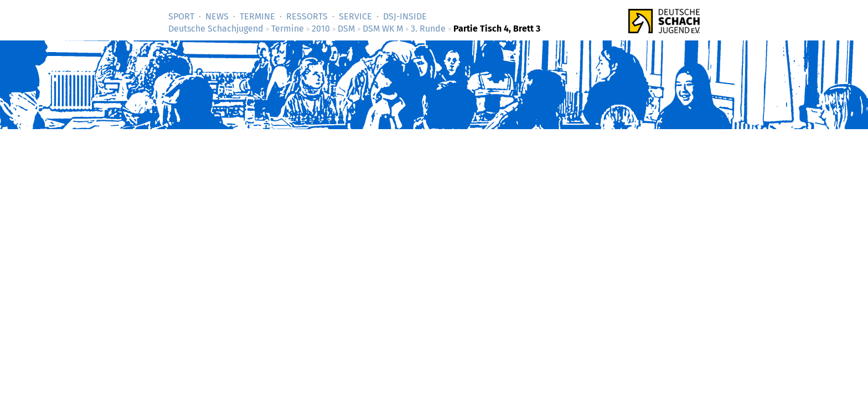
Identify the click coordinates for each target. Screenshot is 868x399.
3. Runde (428, 29)
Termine (257, 16)
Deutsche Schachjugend (216, 29)
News (217, 16)
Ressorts (307, 16)
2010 (321, 29)
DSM (346, 29)
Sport (181, 16)
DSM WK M (383, 29)
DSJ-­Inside (405, 16)
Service (355, 16)
